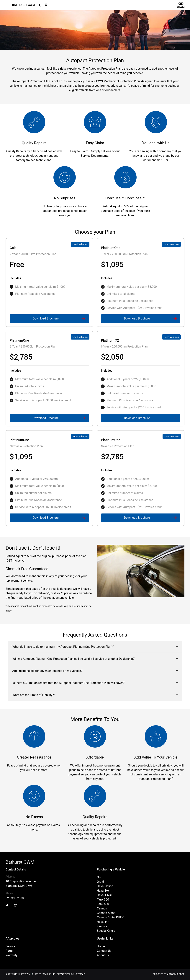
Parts (9, 951)
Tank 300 (103, 900)
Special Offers (106, 931)
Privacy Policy (65, 974)
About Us (103, 955)
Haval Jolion (105, 886)
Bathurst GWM (24, 5)
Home (101, 946)
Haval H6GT (105, 895)
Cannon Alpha (106, 913)
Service (10, 946)
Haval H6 (103, 891)
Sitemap (80, 974)
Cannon (102, 908)
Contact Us (104, 951)
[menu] (7, 5)
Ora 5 (100, 882)
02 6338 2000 (15, 898)
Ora (99, 877)
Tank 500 (103, 904)
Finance (102, 926)
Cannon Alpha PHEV (110, 917)
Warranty (12, 955)
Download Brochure (46, 318)
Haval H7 (103, 922)
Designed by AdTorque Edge (169, 974)
